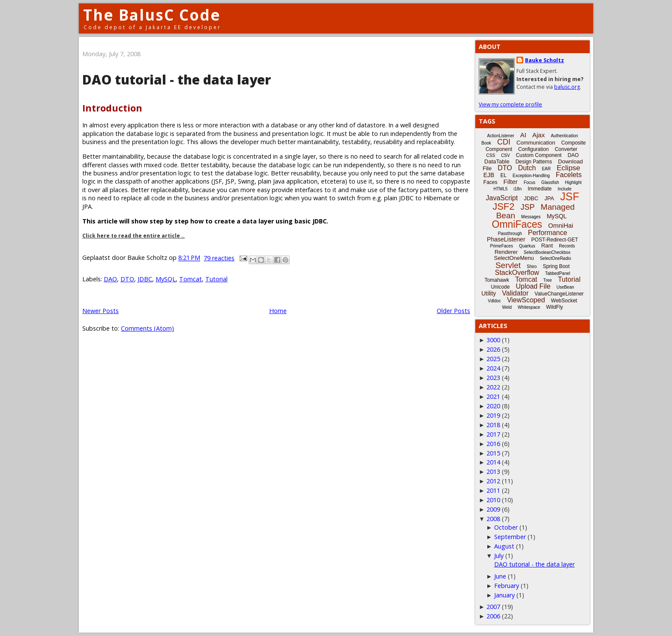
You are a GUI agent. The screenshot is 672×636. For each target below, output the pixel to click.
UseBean (565, 287)
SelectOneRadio (556, 258)
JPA (549, 198)
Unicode (500, 287)
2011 (493, 490)
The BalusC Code (152, 15)
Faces (490, 182)
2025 (493, 359)
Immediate (540, 189)
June (500, 576)
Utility (489, 293)
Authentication (564, 136)
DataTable (497, 161)
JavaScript (502, 198)
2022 (493, 387)
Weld (507, 307)
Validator (515, 293)
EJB (489, 175)
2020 (493, 406)
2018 (493, 425)
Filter (511, 182)
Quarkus (527, 246)
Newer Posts (100, 311)
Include (564, 189)
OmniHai (561, 225)
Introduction (112, 108)
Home (278, 311)
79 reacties (219, 258)
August (504, 546)
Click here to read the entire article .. (133, 236)
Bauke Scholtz (544, 60)
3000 (493, 340)
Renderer (506, 252)
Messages (531, 217)
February (507, 586)
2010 (493, 500)
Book (486, 143)
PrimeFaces (502, 246)
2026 (493, 349)
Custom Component (539, 155)
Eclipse (568, 168)
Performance (548, 233)
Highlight (573, 182)
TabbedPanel (558, 273)
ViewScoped (526, 300)
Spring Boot (556, 266)
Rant (547, 246)
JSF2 (503, 206)
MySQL (166, 279)
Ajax (538, 135)
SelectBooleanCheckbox (547, 252)
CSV (505, 155)
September (510, 537)
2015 (493, 453)
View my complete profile (510, 104)
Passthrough (510, 234)
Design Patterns (534, 162)
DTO (127, 279)
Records (567, 246)
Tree (547, 280)
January (504, 595)
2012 (493, 481)
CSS (491, 155)
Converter (566, 149)
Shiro (532, 267)
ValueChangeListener (559, 294)
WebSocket (564, 301)
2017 (493, 434)
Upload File (533, 286)
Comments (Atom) (147, 328)
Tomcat (190, 279)
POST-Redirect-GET (555, 240)
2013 (493, 472)
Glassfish (550, 182)
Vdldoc (494, 301)
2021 (493, 396)
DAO (110, 279)
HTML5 (501, 189)
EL (503, 175)
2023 (493, 378)
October (506, 527)
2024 (493, 368)
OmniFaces (517, 224)
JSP (528, 207)
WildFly (554, 307)
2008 (493, 519)
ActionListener (500, 136)
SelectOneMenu (514, 258)
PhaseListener (506, 239)
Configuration (533, 149)
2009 (493, 509)
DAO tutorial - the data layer (177, 80)
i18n (517, 189)
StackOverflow (517, 273)
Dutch (527, 168)
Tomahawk (497, 280)
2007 (493, 607)
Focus (529, 182)
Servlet (508, 265)
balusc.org (567, 87)
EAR (546, 169)
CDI (504, 142)
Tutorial (216, 279)
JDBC (145, 279)
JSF (570, 196)
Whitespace (529, 307)
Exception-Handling (531, 176)
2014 (493, 462)
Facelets (569, 175)
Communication (536, 143)
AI (523, 135)
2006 (493, 616)
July (499, 556)
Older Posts (453, 311)
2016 (493, 444)
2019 (493, 415)
